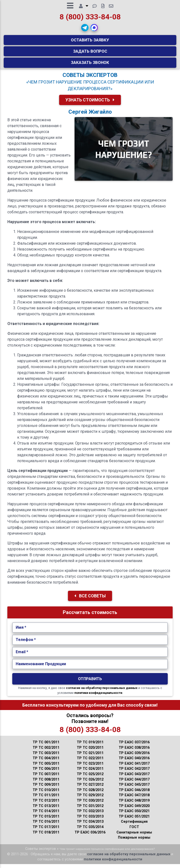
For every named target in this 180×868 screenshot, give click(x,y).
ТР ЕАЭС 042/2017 (134, 773)
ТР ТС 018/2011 (46, 836)
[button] (85, 30)
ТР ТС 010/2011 (46, 794)
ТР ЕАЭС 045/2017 (134, 789)
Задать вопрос (90, 53)
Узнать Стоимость (90, 104)
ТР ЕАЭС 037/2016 (134, 746)
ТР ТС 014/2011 (46, 815)
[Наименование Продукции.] (90, 668)
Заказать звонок (90, 64)
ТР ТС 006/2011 (46, 773)
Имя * (21, 631)
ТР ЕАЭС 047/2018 (134, 799)
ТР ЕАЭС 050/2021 (134, 815)
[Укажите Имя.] (90, 631)
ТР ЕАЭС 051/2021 (134, 820)
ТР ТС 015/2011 (46, 820)
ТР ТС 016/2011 (46, 826)
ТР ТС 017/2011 (46, 831)
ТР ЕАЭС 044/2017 (134, 783)
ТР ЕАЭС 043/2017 (134, 778)
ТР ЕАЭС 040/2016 (134, 762)
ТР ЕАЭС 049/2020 (134, 810)
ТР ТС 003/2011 (46, 757)
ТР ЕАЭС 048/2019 (134, 804)
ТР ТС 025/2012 (90, 778)
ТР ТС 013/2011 (46, 810)
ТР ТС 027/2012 (90, 789)
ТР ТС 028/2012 (90, 794)
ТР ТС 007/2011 (46, 778)
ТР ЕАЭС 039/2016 (134, 757)
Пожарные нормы (134, 841)
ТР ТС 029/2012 (90, 799)
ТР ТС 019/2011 (90, 746)
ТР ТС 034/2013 (90, 826)
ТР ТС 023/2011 (90, 767)
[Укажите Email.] (90, 656)
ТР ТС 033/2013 (90, 820)
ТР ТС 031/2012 (90, 810)
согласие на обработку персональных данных (102, 692)
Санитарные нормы (134, 836)
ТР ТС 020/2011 (90, 752)
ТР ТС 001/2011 (46, 746)
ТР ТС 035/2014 (90, 831)
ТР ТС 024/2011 (90, 773)
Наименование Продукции (41, 668)
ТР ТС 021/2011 (90, 757)
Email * (22, 656)
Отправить (90, 683)
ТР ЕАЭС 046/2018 (134, 794)
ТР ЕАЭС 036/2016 (90, 836)
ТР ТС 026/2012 (90, 783)
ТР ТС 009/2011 (46, 789)
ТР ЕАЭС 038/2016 (134, 752)
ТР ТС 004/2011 (46, 762)
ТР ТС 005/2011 (46, 767)
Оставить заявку (90, 42)
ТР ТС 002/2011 (46, 752)
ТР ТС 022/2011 (90, 762)
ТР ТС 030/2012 (90, 804)
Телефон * (26, 644)
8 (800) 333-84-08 (90, 19)
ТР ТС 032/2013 (90, 815)
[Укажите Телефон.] (90, 644)
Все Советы (90, 600)
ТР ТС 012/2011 (46, 804)
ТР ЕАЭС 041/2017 (134, 767)
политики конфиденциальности (98, 697)
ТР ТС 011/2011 (46, 799)
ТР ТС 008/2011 (46, 783)
